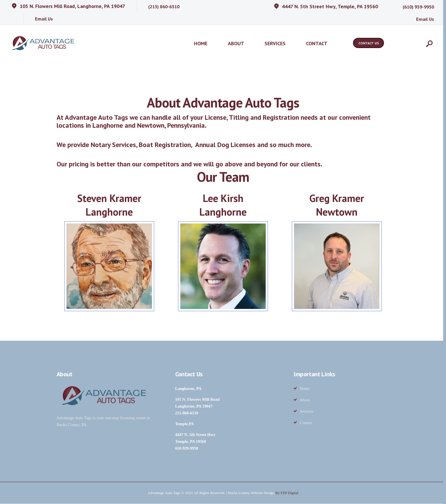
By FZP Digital (287, 493)
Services (307, 412)
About (305, 400)
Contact (306, 423)
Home (305, 389)
